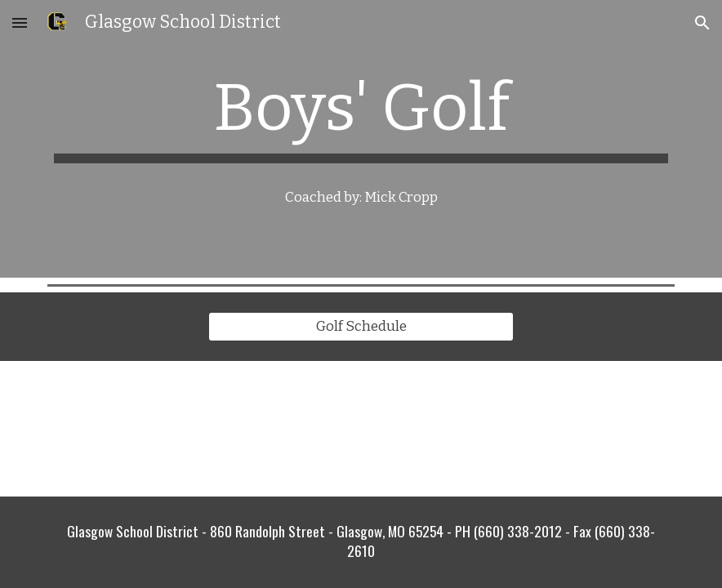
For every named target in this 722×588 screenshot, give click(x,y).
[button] (20, 22)
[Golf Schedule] (361, 327)
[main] (361, 116)
